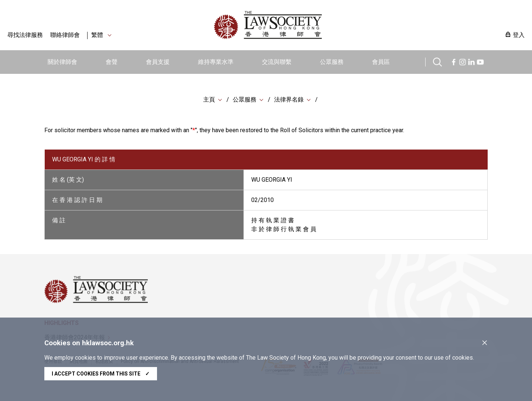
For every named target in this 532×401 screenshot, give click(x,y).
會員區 (381, 62)
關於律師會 (62, 62)
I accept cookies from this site (101, 374)
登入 (519, 35)
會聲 (112, 62)
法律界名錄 (289, 100)
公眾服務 (332, 62)
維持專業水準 (216, 62)
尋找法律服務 (25, 35)
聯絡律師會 (65, 35)
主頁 (209, 100)
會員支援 (158, 62)
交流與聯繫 (277, 62)
